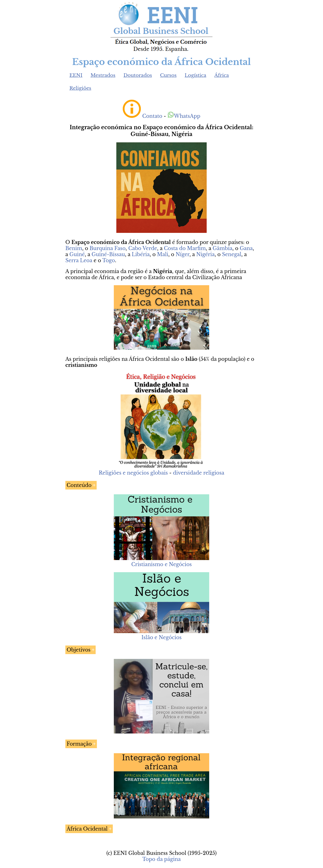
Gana (246, 248)
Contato (152, 116)
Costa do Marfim (185, 248)
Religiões (80, 88)
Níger (183, 254)
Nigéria (206, 254)
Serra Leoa (79, 260)
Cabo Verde (143, 248)
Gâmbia (223, 248)
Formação (79, 744)
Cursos (168, 75)
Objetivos (79, 650)
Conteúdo (79, 485)
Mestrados (103, 75)
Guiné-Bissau (108, 254)
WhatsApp (184, 116)
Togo (109, 260)
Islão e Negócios (161, 637)
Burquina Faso (108, 248)
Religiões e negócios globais (133, 473)
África (222, 75)
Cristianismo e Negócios (161, 564)
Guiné (77, 254)
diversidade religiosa (199, 473)
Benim (74, 248)
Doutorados (138, 75)
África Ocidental (87, 829)
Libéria (141, 254)
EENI (76, 75)
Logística (196, 75)
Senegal (232, 254)
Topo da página (162, 859)
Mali (163, 254)
